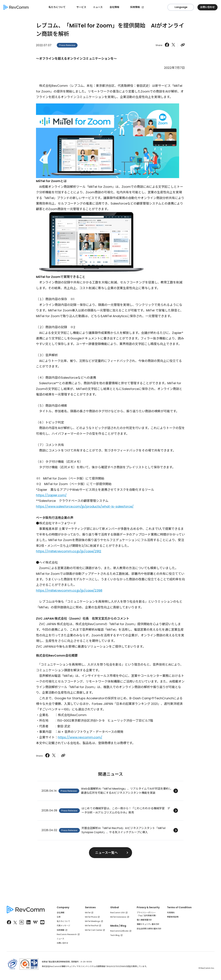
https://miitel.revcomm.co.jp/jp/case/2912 (69, 551)
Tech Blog (115, 935)
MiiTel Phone (91, 917)
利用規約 (171, 913)
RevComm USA (117, 913)
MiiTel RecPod (92, 926)
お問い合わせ (62, 943)
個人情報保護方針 (144, 920)
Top (140, 915)
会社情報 (61, 913)
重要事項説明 (173, 917)
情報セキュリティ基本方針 (148, 924)
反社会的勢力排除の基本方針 (149, 929)
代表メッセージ (63, 926)
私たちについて (63, 921)
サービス (81, 7)
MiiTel (88, 913)
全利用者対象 (150, 915)
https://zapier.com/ (51, 495)
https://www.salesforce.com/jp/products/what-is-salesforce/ (85, 506)
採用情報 (135, 7)
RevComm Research (67, 934)
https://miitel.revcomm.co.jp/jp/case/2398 (69, 590)
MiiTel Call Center (94, 930)
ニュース (98, 7)
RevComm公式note (119, 931)
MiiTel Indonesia (118, 917)
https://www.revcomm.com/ (80, 737)
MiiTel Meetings (93, 921)
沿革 (59, 917)
